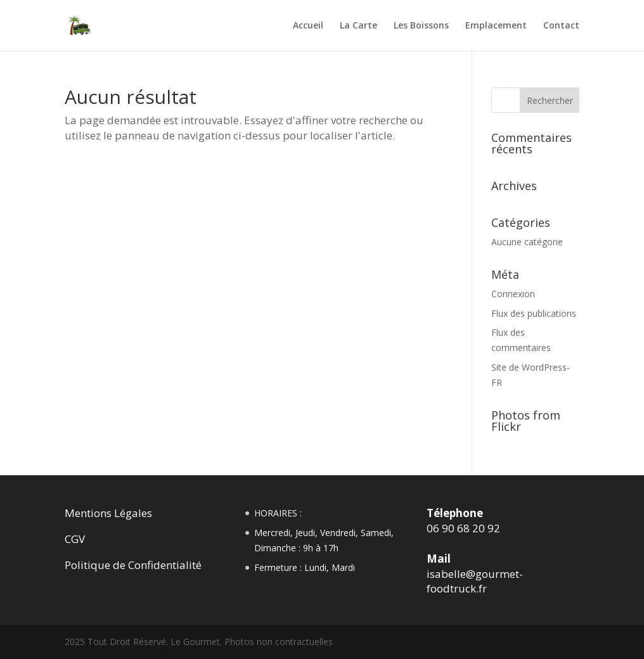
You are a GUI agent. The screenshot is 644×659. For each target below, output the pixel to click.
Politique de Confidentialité (133, 565)
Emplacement (496, 26)
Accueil (308, 26)
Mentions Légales (108, 513)
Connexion (513, 294)
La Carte (358, 26)
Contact (561, 26)
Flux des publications (534, 313)
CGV (75, 539)
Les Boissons (421, 26)
